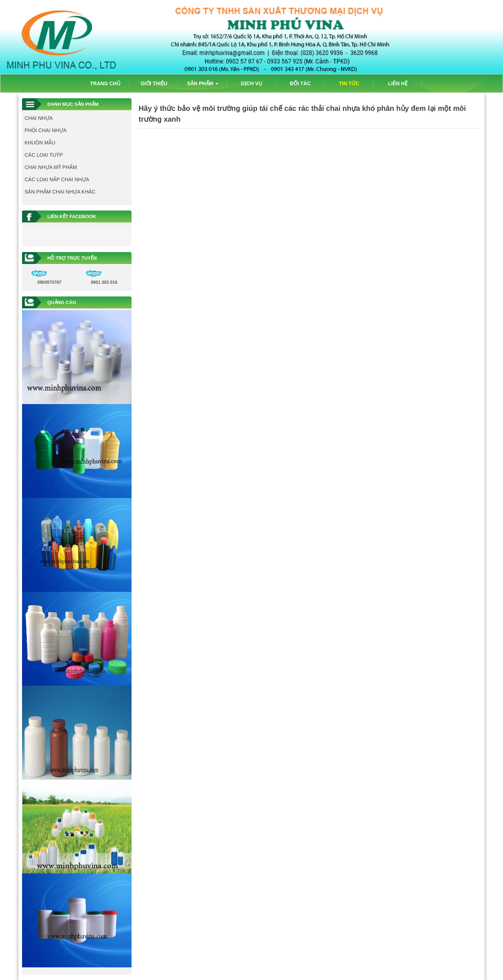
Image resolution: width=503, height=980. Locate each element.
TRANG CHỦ (105, 83)
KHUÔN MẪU (40, 143)
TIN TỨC (349, 83)
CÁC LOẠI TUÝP (44, 155)
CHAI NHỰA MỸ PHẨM (51, 167)
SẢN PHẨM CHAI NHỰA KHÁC (60, 192)
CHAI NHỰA (39, 118)
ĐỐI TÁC (300, 83)
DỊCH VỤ (252, 83)
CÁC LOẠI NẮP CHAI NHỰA (57, 179)
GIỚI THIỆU (154, 83)
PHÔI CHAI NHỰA (46, 130)
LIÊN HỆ (398, 83)
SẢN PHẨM (203, 83)
